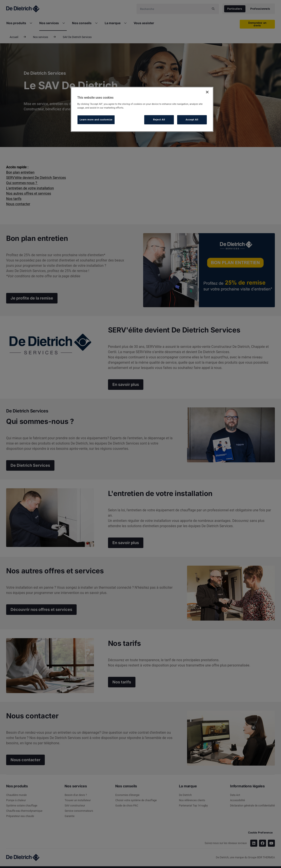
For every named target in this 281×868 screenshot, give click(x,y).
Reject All (159, 120)
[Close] (207, 92)
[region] (142, 109)
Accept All (192, 120)
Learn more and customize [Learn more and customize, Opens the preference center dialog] (96, 120)
